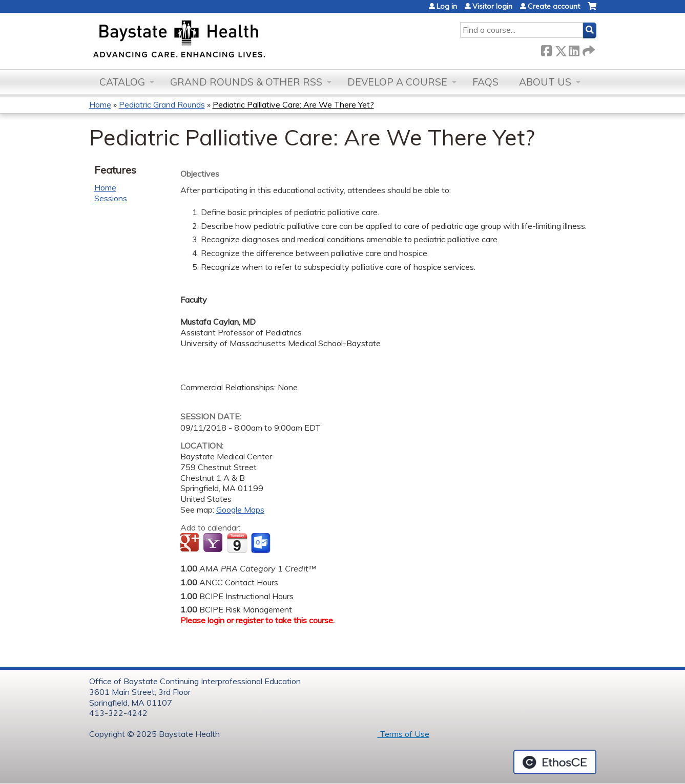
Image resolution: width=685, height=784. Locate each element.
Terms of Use (403, 734)
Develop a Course (397, 82)
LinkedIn (574, 49)
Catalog (122, 82)
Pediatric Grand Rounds (162, 104)
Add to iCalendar (237, 543)
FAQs (485, 82)
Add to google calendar (191, 543)
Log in (447, 6)
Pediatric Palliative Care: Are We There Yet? (293, 104)
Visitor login (492, 6)
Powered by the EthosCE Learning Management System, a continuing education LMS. (555, 762)
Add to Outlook (262, 543)
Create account (554, 6)
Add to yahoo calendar (214, 543)
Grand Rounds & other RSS (246, 82)
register (250, 620)
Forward (588, 49)
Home (100, 104)
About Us (545, 82)
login (216, 620)
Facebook (546, 49)
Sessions (111, 198)
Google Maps (240, 510)
